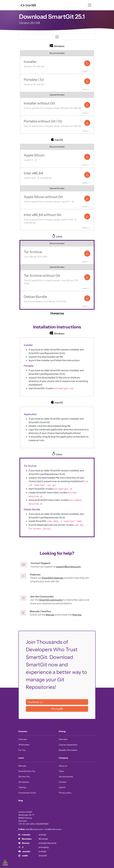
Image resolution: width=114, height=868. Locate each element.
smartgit (42, 835)
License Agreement (68, 745)
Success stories (66, 777)
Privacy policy (65, 793)
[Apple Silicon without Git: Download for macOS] (87, 198)
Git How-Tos (24, 777)
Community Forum (27, 793)
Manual (50, 615)
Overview (23, 739)
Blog (21, 800)
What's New (24, 745)
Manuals (22, 766)
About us (63, 766)
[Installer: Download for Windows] (87, 63)
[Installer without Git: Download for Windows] (87, 105)
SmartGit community (51, 600)
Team (61, 771)
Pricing (62, 731)
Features (23, 731)
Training (22, 787)
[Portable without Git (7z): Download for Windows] (87, 123)
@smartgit (43, 839)
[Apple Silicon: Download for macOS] (87, 157)
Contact (63, 782)
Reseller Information (68, 750)
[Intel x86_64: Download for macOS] (87, 175)
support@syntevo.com (68, 567)
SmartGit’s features (53, 578)
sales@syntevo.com (34, 829)
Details (85, 71)
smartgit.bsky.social (47, 843)
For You (22, 750)
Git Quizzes (24, 782)
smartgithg (44, 847)
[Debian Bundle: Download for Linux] (87, 298)
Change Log (57, 313)
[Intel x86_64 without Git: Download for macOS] (87, 216)
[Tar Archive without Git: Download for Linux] (87, 277)
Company (63, 758)
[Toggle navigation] (90, 5)
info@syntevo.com (53, 829)
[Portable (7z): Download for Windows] (87, 81)
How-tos (77, 615)
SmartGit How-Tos (27, 771)
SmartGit (43, 856)
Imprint (62, 787)
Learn (21, 758)
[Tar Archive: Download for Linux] (87, 254)
